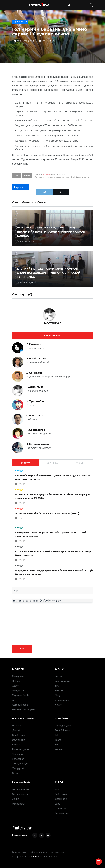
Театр (58, 740)
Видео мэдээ (62, 813)
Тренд (79, 463)
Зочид (16, 799)
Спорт (15, 773)
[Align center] (27, 601)
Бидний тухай (20, 852)
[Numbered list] (37, 601)
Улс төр (59, 676)
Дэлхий (16, 730)
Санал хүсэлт (58, 852)
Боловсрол (18, 759)
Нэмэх (22, 649)
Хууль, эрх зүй (20, 764)
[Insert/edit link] (44, 601)
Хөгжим (59, 749)
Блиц (58, 804)
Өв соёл (17, 726)
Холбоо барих (39, 852)
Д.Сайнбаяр (34, 373)
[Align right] (30, 601)
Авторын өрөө (53, 336)
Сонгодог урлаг (63, 726)
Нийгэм (59, 691)
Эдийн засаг (20, 22)
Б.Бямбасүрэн (36, 359)
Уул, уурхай (18, 768)
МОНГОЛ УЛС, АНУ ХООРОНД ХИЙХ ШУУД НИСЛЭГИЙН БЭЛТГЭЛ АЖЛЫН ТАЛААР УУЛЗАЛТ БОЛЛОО (51, 232)
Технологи (18, 754)
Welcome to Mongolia (24, 710)
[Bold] (14, 601)
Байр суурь (61, 794)
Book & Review (63, 730)
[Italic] (17, 601)
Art (14, 700)
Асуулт (59, 705)
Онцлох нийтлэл (21, 789)
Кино (58, 745)
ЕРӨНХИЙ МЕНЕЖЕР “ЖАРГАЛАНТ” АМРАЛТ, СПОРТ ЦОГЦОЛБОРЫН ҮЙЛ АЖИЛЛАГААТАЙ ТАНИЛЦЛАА (49, 273)
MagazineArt (19, 804)
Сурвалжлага (62, 700)
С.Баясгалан (35, 416)
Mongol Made (19, 691)
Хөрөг (15, 686)
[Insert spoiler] (56, 601)
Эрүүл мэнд (19, 740)
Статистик (60, 808)
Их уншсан (53, 463)
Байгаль (17, 745)
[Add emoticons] (41, 601)
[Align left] (24, 601)
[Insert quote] (51, 601)
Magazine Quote (21, 695)
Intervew (39, 5)
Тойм (58, 789)
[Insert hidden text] (59, 601)
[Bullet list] (34, 601)
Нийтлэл (17, 681)
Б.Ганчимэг (34, 344)
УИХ (57, 686)
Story (58, 695)
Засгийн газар (63, 681)
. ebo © (33, 857)
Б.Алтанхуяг (52, 323)
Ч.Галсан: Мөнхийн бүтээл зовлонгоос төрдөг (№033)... (48, 513)
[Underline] (20, 601)
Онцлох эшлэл (20, 794)
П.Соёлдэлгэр (36, 430)
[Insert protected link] (47, 601)
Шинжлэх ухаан (21, 749)
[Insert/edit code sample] (54, 601)
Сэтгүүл (26, 463)
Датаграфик (62, 799)
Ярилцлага (18, 676)
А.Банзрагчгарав (38, 444)
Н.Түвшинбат (35, 401)
